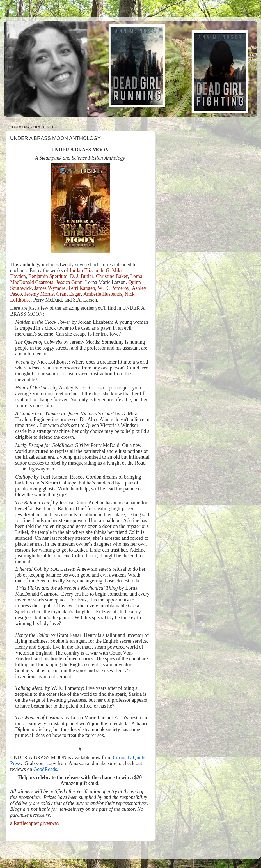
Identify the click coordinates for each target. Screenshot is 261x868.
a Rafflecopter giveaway (35, 823)
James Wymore (50, 288)
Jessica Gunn (69, 282)
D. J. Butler (82, 276)
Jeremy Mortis (39, 294)
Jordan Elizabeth (86, 270)
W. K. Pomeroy (114, 288)
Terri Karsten (81, 288)
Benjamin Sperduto (48, 276)
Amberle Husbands (103, 294)
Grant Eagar (68, 294)
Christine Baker (112, 276)
